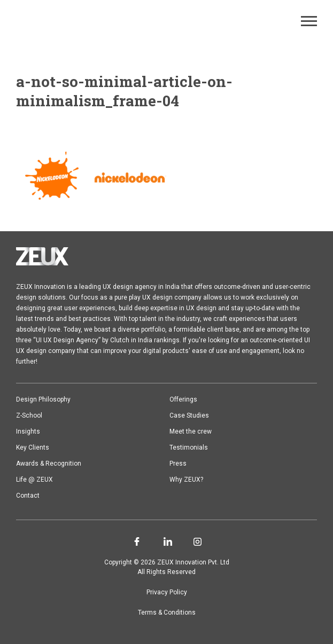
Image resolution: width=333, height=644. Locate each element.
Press (178, 464)
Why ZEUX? (186, 480)
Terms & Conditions (167, 612)
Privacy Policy (167, 592)
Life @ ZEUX (34, 480)
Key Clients (33, 447)
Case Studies (189, 415)
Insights (28, 431)
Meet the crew (191, 431)
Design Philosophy (43, 399)
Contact (28, 496)
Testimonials (189, 447)
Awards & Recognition (49, 464)
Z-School (29, 415)
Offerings (183, 399)
